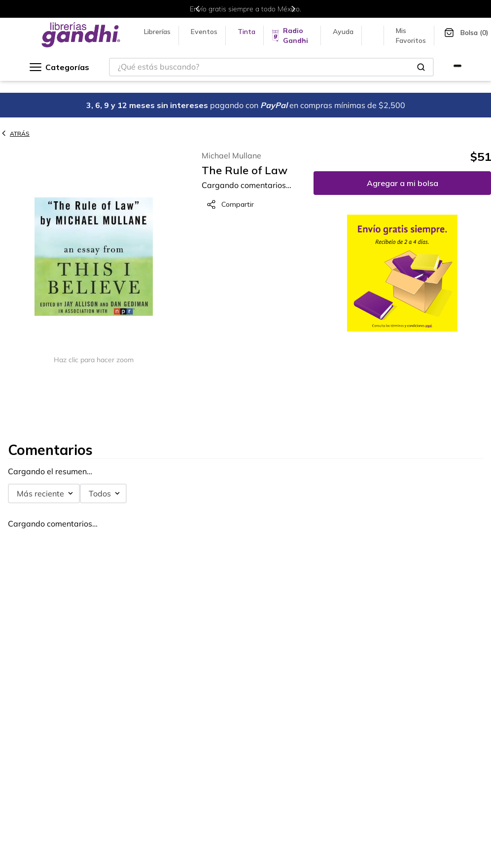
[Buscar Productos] (421, 67)
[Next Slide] (293, 9)
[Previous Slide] (198, 9)
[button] (94, 257)
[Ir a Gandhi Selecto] (457, 67)
